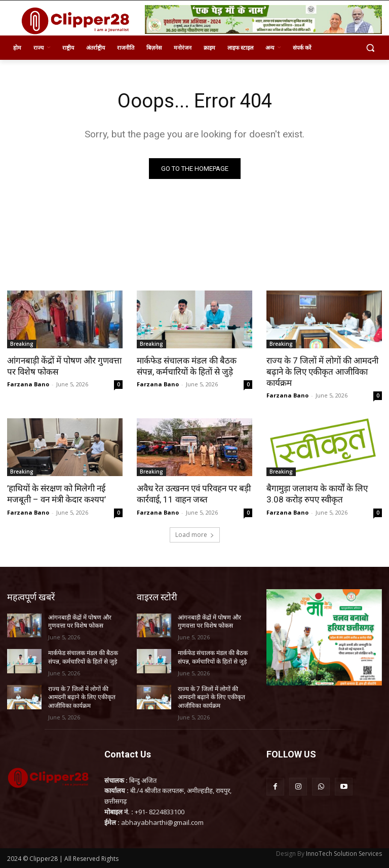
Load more (195, 535)
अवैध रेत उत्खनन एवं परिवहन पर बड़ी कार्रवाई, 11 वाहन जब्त (194, 494)
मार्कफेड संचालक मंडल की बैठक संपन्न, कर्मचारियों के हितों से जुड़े (187, 366)
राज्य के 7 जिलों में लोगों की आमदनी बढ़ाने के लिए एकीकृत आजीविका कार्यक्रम (322, 372)
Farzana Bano (28, 384)
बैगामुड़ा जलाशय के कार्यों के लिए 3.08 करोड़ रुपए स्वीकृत (317, 494)
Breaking (22, 344)
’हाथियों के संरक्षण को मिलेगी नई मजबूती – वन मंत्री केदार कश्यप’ (56, 494)
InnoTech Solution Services (344, 854)
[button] (370, 48)
